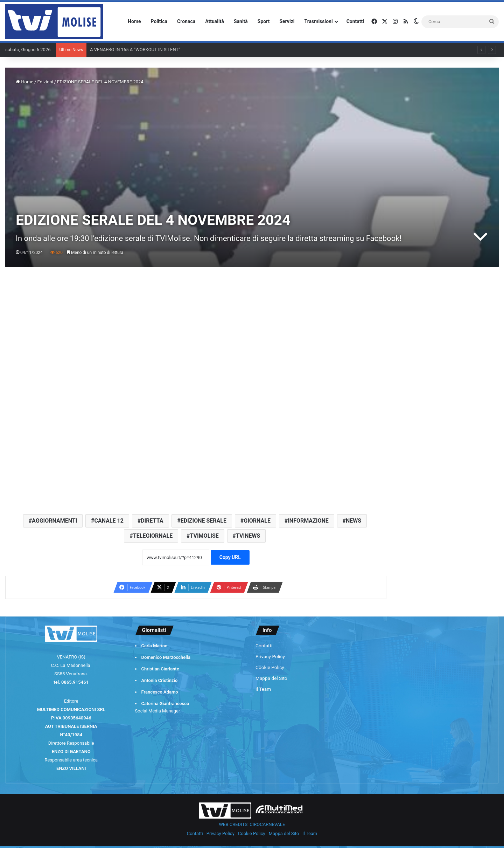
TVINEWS (248, 536)
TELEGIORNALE (153, 536)
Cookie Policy (270, 667)
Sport (264, 21)
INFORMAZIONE (308, 521)
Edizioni (45, 82)
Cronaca (186, 21)
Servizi (287, 21)
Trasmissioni (319, 21)
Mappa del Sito (271, 678)
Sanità (241, 21)
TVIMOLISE (204, 536)
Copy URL (230, 557)
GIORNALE (257, 521)
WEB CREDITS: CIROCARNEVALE (252, 824)
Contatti (355, 21)
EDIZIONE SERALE (204, 521)
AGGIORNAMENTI (54, 521)
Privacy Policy (270, 656)
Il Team (263, 689)
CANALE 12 (109, 521)
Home (134, 21)
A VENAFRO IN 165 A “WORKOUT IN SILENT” (135, 50)
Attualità (215, 21)
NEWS (353, 521)
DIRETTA (152, 521)
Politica (159, 21)
